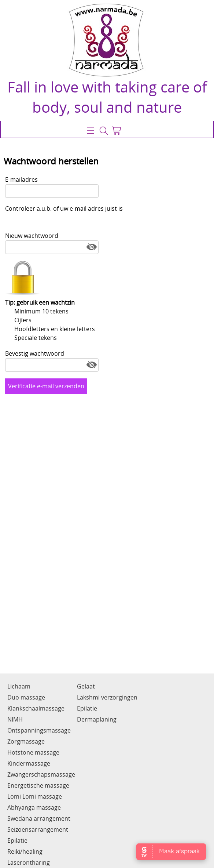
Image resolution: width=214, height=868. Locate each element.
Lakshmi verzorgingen (107, 697)
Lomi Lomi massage (35, 796)
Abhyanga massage (34, 807)
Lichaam (19, 686)
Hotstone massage (33, 752)
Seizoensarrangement (38, 829)
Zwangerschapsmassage (41, 774)
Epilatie (17, 840)
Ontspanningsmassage (39, 730)
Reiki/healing (25, 851)
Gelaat (86, 686)
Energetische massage (38, 785)
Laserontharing (29, 862)
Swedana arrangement (39, 818)
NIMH (15, 719)
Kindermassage (29, 763)
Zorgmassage (26, 741)
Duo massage (26, 697)
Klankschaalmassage (36, 708)
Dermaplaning (97, 719)
